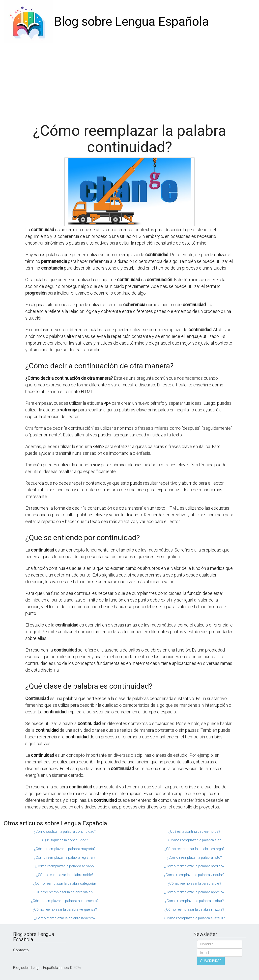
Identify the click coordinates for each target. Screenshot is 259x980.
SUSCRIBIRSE (211, 961)
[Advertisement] (129, 80)
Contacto (21, 950)
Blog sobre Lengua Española (131, 22)
